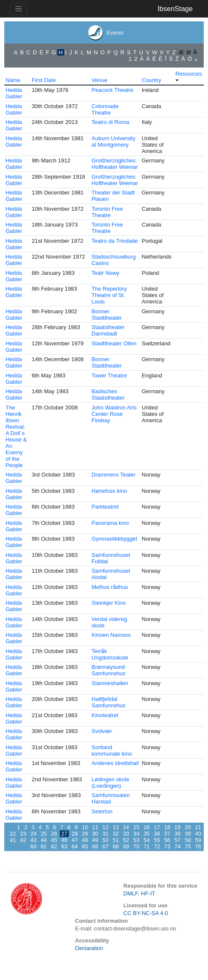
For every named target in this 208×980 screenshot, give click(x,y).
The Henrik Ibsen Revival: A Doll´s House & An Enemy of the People (16, 436)
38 (177, 834)
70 (136, 846)
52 (126, 840)
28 (74, 834)
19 (177, 827)
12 (105, 827)
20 (187, 827)
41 (13, 840)
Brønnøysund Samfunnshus (108, 670)
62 (54, 846)
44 (44, 840)
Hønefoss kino (109, 491)
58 (187, 840)
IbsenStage (175, 9)
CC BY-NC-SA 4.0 (146, 913)
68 (116, 846)
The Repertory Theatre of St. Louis (109, 295)
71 (146, 846)
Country (152, 80)
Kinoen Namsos (111, 635)
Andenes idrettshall (115, 763)
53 (136, 840)
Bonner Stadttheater (107, 315)
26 (54, 834)
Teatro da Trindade (114, 241)
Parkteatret (105, 507)
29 (85, 834)
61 (44, 846)
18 (167, 827)
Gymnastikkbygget (114, 539)
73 (167, 846)
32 (116, 834)
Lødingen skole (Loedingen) (110, 783)
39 (187, 834)
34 (136, 834)
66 (95, 846)
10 (85, 827)
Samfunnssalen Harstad (111, 798)
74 (177, 846)
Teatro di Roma (110, 122)
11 (95, 827)
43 (33, 840)
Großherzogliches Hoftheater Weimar (115, 164)
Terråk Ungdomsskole (110, 654)
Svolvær (102, 731)
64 (74, 846)
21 (198, 827)
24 (33, 834)
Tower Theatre (109, 375)
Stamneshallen (110, 683)
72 (157, 846)
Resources (189, 74)
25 (44, 834)
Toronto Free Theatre (107, 212)
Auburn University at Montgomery (113, 141)
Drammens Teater (113, 475)
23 (23, 834)
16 (146, 827)
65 (85, 846)
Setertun (102, 811)
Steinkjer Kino (108, 603)
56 (167, 840)
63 (64, 846)
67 (105, 846)
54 (146, 840)
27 (64, 834)
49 (95, 840)
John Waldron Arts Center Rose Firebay (114, 414)
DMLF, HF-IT (139, 893)
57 (177, 840)
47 (74, 840)
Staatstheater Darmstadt (108, 330)
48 (85, 840)
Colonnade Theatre (105, 109)
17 (157, 827)
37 (167, 834)
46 (64, 840)
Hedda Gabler (14, 93)
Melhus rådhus (110, 587)
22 (13, 834)
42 (23, 840)
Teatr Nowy (105, 273)
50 (105, 840)
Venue (99, 80)
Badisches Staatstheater (108, 394)
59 (198, 840)
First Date (44, 80)
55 (157, 840)
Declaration (89, 948)
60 (33, 846)
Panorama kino (110, 523)
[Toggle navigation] (19, 9)
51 (116, 840)
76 (198, 846)
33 (126, 834)
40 (198, 834)
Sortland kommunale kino (112, 750)
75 (187, 846)
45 (54, 840)
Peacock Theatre (112, 90)
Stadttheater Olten (114, 343)
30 (95, 834)
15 (136, 827)
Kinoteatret (105, 715)
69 (126, 846)
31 (105, 834)
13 (116, 827)
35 (146, 834)
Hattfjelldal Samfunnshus (108, 702)
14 (126, 827)
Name (13, 80)
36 (157, 834)
